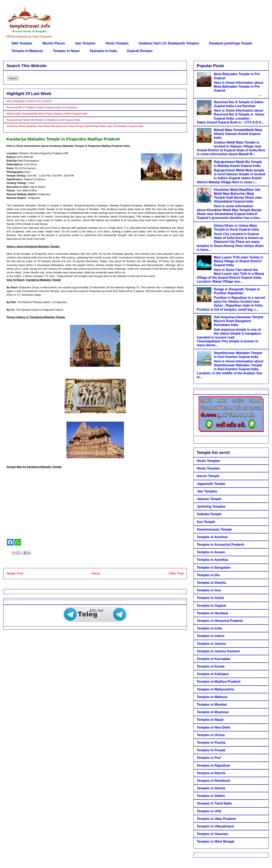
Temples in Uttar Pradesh (216, 819)
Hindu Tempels (117, 43)
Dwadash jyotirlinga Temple (230, 43)
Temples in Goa (209, 590)
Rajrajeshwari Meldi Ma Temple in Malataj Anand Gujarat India (43, 120)
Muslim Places (54, 43)
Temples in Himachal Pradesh (220, 621)
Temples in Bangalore (214, 568)
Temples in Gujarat (211, 606)
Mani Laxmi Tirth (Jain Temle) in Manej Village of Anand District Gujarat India (238, 261)
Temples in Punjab (211, 750)
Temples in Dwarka (211, 583)
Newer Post (15, 573)
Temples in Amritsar (212, 537)
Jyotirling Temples (211, 506)
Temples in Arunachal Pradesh (220, 545)
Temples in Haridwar (213, 613)
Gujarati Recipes (140, 51)
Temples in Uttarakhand (215, 826)
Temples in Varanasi (212, 834)
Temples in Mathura (212, 697)
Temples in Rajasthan (213, 766)
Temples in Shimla (211, 788)
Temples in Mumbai (212, 704)
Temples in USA (209, 811)
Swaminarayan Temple (214, 529)
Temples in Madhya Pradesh (219, 682)
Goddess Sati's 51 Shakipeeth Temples (169, 43)
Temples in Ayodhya (212, 560)
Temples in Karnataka (214, 659)
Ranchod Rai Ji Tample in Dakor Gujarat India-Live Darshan (42, 107)
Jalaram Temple (209, 499)
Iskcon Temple (208, 476)
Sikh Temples (22, 43)
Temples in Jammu (211, 644)
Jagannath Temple (211, 484)
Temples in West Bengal (215, 841)
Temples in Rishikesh (213, 781)
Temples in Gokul (210, 598)
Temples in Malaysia (27, 51)
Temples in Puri (209, 758)
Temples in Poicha (211, 743)
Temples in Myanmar (213, 712)
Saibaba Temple (209, 514)
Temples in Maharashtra (215, 689)
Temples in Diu (208, 575)
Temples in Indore (211, 636)
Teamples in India (103, 51)
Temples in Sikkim (211, 796)
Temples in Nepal (66, 51)
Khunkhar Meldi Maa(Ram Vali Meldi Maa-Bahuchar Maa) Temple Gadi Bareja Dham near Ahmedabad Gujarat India (75, 126)
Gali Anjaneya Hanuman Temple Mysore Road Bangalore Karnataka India (238, 321)
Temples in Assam (211, 552)
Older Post (176, 573)
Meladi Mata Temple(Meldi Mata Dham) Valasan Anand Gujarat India (47, 114)
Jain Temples (85, 43)
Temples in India (209, 628)
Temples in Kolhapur (213, 674)
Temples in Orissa (211, 735)
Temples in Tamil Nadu (214, 803)
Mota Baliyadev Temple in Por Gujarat (29, 101)
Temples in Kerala (211, 666)
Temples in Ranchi (211, 773)
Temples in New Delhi (213, 727)
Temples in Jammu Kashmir (218, 651)
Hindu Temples (208, 461)
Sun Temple (206, 522)
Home (96, 573)
